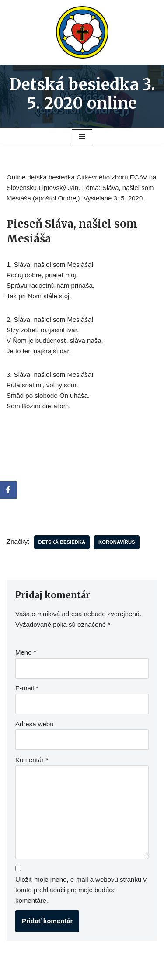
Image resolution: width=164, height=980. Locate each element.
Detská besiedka (62, 542)
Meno (26, 652)
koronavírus (117, 542)
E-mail (27, 688)
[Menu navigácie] (82, 137)
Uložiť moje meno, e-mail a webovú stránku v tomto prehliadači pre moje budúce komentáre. (81, 890)
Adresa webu (35, 724)
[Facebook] (8, 490)
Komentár (32, 760)
